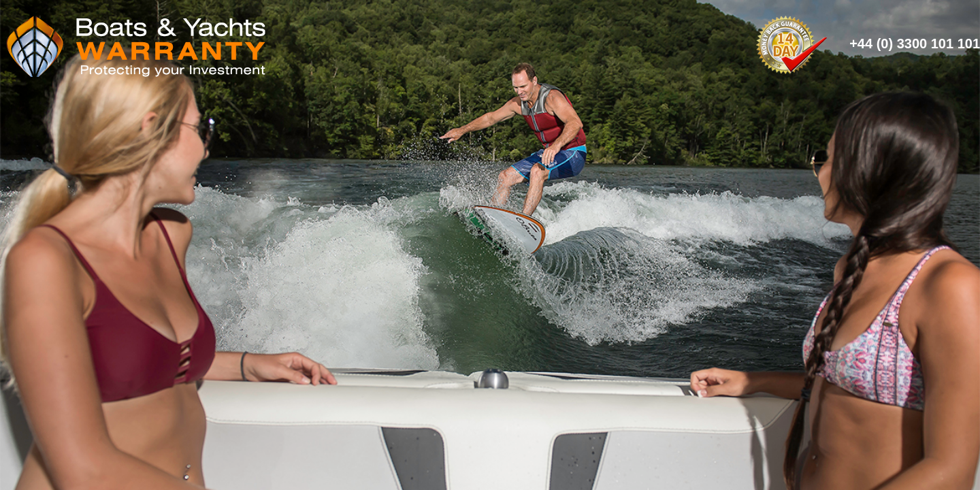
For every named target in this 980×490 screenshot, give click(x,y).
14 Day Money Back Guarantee (791, 44)
